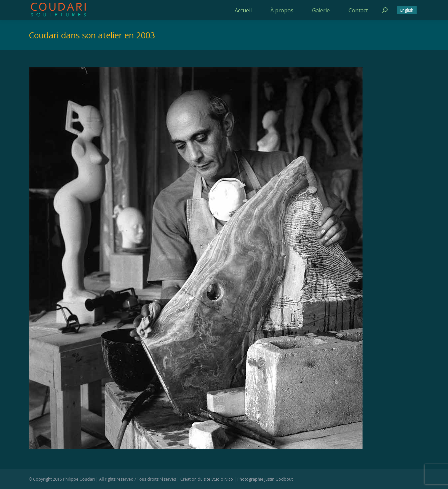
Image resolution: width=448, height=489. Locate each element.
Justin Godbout (279, 479)
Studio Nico (222, 479)
